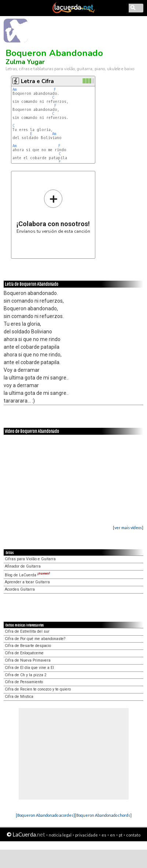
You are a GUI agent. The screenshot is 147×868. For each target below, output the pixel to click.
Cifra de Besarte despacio (28, 646)
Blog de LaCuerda (27, 575)
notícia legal (60, 835)
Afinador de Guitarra (23, 566)
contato (133, 835)
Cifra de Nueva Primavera (28, 660)
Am (14, 89)
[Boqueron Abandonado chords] (103, 815)
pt (121, 835)
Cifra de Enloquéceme (24, 653)
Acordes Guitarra (20, 589)
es (104, 835)
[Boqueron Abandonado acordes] (45, 815)
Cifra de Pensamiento (24, 682)
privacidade (87, 835)
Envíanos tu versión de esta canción (53, 211)
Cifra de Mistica (19, 697)
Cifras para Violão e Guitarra (30, 559)
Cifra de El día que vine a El (29, 668)
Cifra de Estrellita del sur (27, 631)
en (113, 835)
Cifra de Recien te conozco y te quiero (38, 689)
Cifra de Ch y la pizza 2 (26, 675)
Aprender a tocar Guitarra (27, 582)
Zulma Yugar (25, 62)
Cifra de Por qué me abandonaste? (35, 639)
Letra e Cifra (37, 81)
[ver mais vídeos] (128, 527)
